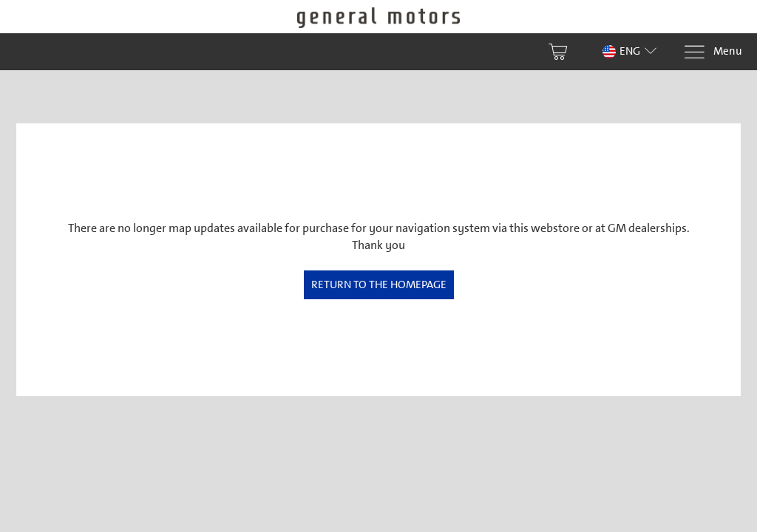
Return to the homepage (379, 284)
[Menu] (713, 52)
